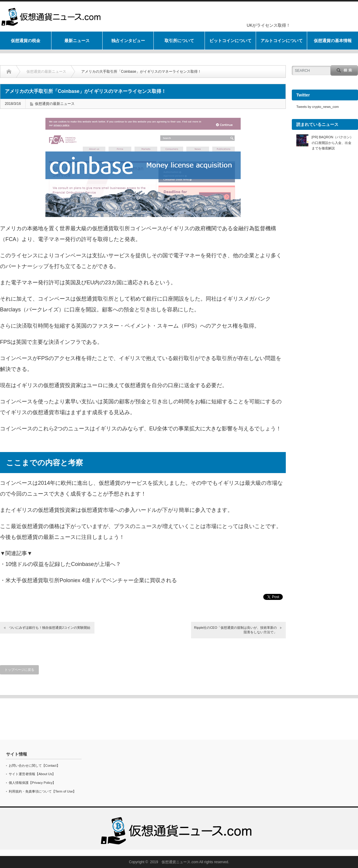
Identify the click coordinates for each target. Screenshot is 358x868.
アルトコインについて (282, 41)
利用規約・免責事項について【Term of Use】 (42, 791)
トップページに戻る (19, 670)
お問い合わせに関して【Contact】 (34, 766)
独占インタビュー (128, 41)
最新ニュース (77, 41)
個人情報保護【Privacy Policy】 (32, 783)
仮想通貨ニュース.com (180, 862)
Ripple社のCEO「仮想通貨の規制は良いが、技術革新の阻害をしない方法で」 (235, 630)
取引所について (179, 41)
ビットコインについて (230, 41)
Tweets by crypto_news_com (318, 107)
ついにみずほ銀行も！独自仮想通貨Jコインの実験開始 (50, 628)
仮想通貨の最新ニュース (46, 72)
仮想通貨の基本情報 (333, 41)
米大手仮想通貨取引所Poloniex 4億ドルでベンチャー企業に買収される (91, 580)
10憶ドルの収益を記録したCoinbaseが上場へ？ (63, 564)
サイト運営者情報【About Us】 (32, 774)
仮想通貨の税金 (26, 41)
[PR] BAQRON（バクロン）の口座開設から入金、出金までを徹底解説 (332, 143)
